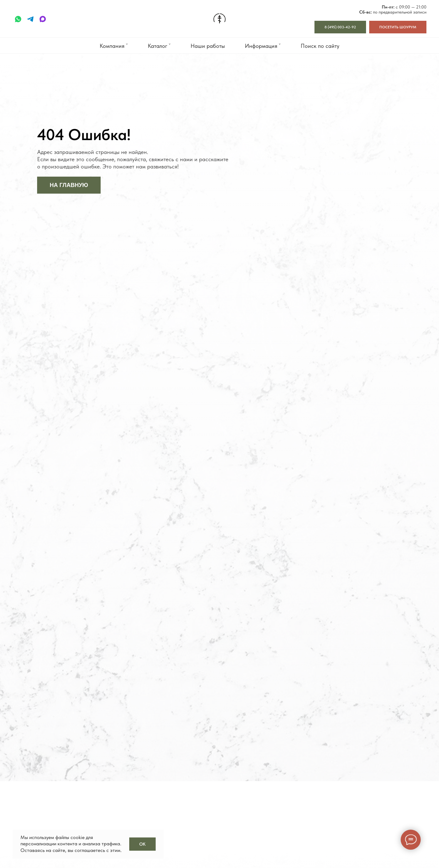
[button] (398, 27)
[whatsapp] (18, 19)
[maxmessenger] (43, 19)
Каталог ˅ (159, 46)
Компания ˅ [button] (114, 46)
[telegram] (30, 19)
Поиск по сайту (320, 46)
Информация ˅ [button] (263, 46)
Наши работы (208, 46)
